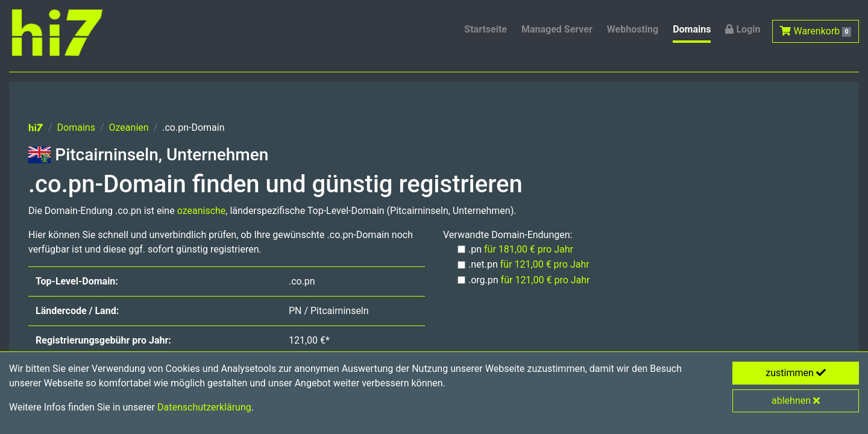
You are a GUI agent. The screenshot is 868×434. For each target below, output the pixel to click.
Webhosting (633, 29)
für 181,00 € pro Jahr (529, 249)
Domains (692, 29)
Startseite (486, 29)
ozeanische (202, 211)
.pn (521, 249)
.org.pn (529, 280)
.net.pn (529, 264)
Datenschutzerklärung (204, 407)
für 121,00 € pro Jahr (545, 264)
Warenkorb (816, 31)
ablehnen (796, 401)
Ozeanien (129, 127)
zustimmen (796, 373)
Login (743, 29)
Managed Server (557, 29)
